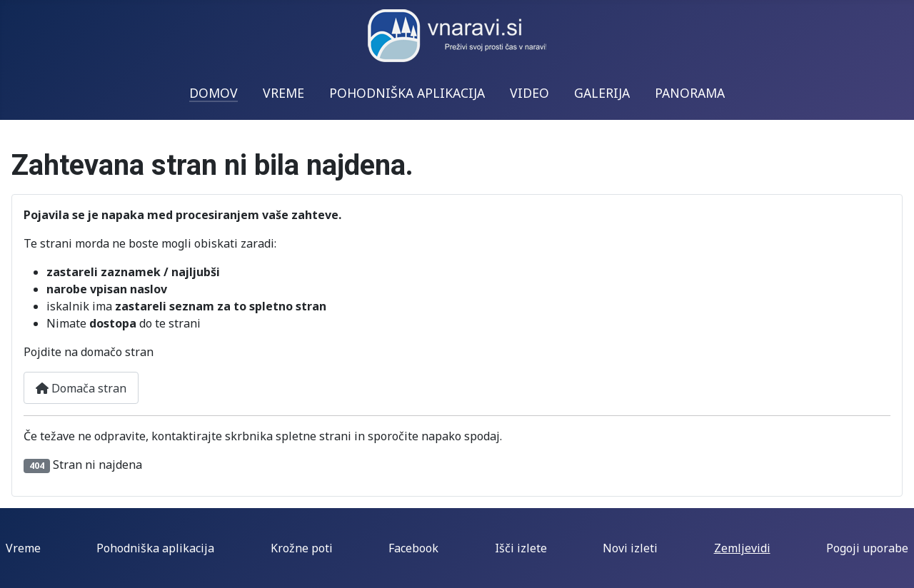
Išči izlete (521, 548)
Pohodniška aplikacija (155, 548)
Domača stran (81, 388)
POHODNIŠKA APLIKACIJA (407, 93)
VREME (283, 93)
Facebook (413, 548)
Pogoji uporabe (867, 548)
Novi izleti (630, 548)
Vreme (23, 548)
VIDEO (529, 93)
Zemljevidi (742, 548)
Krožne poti (302, 548)
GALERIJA (602, 93)
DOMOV (214, 93)
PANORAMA (690, 93)
